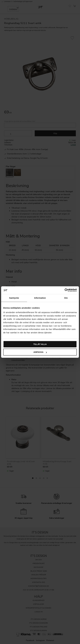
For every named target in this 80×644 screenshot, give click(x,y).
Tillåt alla (40, 344)
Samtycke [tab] (14, 298)
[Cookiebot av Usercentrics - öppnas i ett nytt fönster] (65, 290)
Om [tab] (66, 298)
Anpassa (40, 352)
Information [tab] (40, 298)
